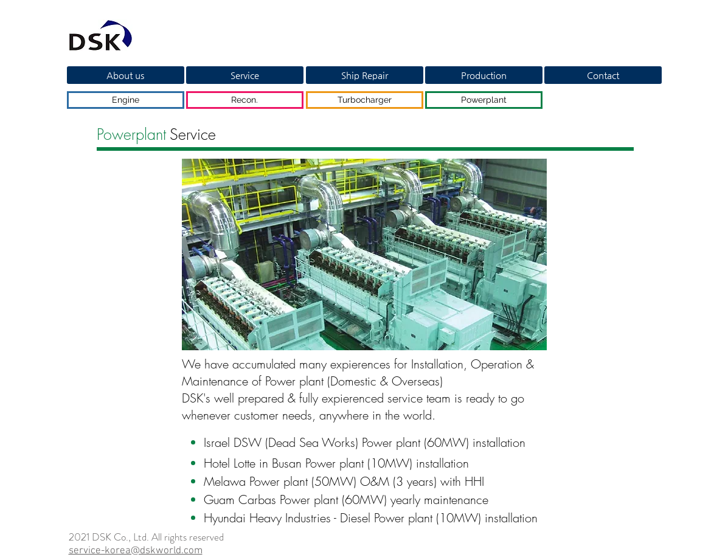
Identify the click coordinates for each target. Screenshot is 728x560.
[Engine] (126, 100)
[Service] (245, 75)
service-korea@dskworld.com (136, 551)
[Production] (484, 75)
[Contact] (603, 75)
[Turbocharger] (365, 100)
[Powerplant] (484, 100)
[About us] (126, 75)
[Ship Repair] (365, 75)
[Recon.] (245, 100)
